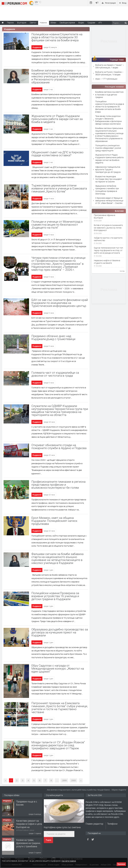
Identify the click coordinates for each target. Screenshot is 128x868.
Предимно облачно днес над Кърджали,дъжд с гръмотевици (53, 337)
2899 (64, 780)
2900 (74, 780)
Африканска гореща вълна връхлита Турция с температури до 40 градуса (108, 169)
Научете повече (69, 861)
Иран (98, 79)
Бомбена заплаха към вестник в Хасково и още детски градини (109, 94)
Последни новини (114, 87)
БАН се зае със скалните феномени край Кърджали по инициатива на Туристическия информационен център (60, 303)
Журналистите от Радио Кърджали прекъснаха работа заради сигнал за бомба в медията (57, 119)
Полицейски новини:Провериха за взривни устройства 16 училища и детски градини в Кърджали (55, 596)
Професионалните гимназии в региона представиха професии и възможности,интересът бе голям (58, 485)
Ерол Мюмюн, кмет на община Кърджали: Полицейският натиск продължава (54, 521)
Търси (48, 840)
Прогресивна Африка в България (105, 217)
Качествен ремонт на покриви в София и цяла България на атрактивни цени (29, 825)
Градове (91, 23)
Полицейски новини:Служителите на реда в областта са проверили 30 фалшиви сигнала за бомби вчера (57, 37)
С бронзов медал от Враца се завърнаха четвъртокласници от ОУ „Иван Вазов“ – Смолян (109, 200)
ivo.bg (122, 271)
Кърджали (37, 47)
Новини (43, 23)
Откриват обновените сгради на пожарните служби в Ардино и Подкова (59, 446)
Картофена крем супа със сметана (62, 827)
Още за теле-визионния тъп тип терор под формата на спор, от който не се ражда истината (108, 250)
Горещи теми (117, 60)
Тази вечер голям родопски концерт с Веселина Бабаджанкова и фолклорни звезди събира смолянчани (109, 120)
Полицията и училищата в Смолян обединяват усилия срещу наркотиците (108, 148)
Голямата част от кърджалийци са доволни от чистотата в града (55, 374)
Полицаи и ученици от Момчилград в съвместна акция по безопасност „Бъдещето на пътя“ (57, 224)
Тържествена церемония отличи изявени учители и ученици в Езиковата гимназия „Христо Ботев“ (59, 188)
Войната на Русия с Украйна (109, 72)
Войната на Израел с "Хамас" (109, 65)
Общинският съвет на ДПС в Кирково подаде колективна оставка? (57, 154)
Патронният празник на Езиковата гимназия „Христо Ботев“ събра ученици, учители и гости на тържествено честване (60, 708)
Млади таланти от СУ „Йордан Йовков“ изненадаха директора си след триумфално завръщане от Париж (58, 745)
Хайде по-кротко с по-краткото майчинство (108, 239)
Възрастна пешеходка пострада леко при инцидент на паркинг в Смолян (109, 179)
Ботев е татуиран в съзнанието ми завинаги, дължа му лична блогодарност (108, 228)
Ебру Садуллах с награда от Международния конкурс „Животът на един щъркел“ (58, 668)
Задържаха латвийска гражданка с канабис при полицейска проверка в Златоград (107, 190)
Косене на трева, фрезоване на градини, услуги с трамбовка (28, 843)
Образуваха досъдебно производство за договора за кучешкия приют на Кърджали (60, 632)
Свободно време (67, 23)
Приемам (121, 864)
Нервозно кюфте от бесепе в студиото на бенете (107, 262)
